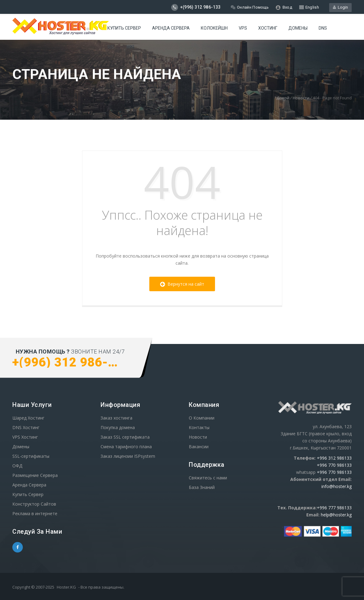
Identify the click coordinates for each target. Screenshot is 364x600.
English (309, 7)
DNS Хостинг (26, 427)
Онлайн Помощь (250, 7)
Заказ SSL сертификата (125, 437)
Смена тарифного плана (126, 447)
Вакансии (199, 447)
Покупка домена (118, 427)
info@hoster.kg (337, 486)
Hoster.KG (66, 587)
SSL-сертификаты (31, 456)
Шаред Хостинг (28, 418)
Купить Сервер (124, 28)
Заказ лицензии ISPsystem (128, 456)
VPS (243, 28)
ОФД (17, 466)
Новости (301, 98)
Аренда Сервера (29, 485)
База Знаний (202, 487)
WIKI (130, 47)
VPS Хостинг (25, 437)
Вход (284, 7)
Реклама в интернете (35, 513)
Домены (298, 28)
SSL (111, 47)
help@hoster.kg (336, 515)
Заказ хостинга (116, 418)
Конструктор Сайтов (34, 504)
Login (340, 7)
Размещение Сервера (35, 475)
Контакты (199, 427)
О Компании (202, 418)
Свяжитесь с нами (208, 478)
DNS (323, 28)
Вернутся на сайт (182, 284)
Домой (283, 98)
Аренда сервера (171, 28)
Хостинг (268, 28)
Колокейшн (214, 28)
